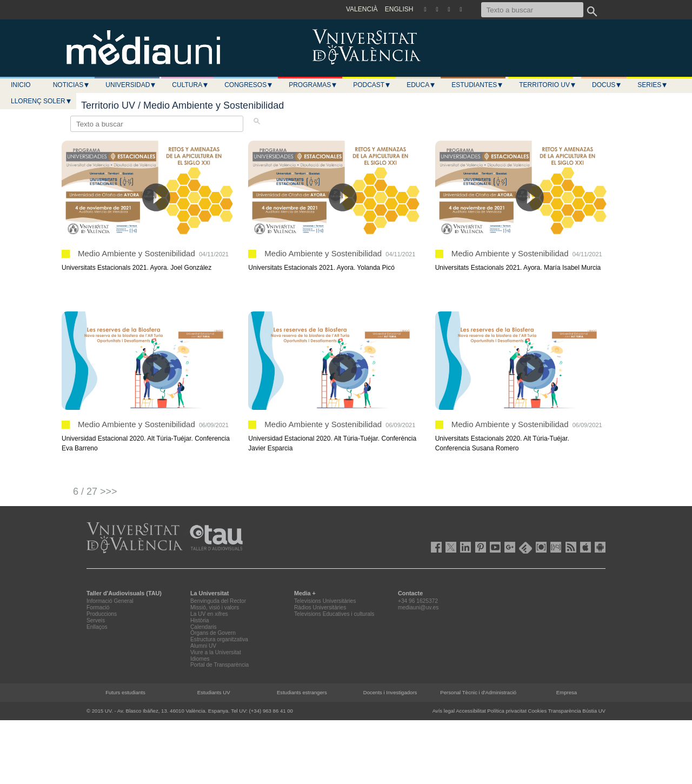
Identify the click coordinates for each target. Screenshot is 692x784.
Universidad (131, 85)
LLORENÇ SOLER (41, 101)
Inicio (21, 85)
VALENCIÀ (362, 9)
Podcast (372, 85)
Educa (421, 85)
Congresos (249, 85)
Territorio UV (548, 85)
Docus (607, 85)
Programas (313, 85)
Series (653, 85)
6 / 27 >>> (95, 491)
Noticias (72, 85)
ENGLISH (399, 9)
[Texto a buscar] (532, 10)
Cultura (190, 85)
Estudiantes (477, 85)
